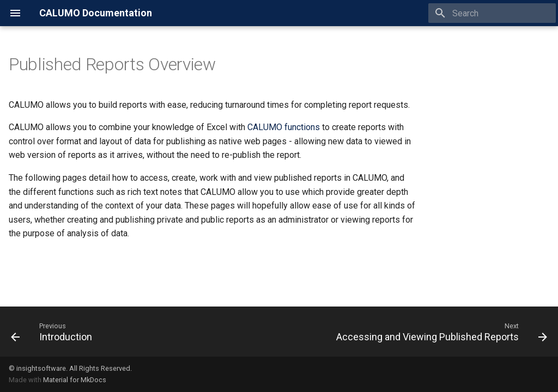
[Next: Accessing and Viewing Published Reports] (439, 332)
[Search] (492, 13)
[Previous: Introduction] (54, 332)
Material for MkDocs (75, 380)
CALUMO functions (284, 127)
